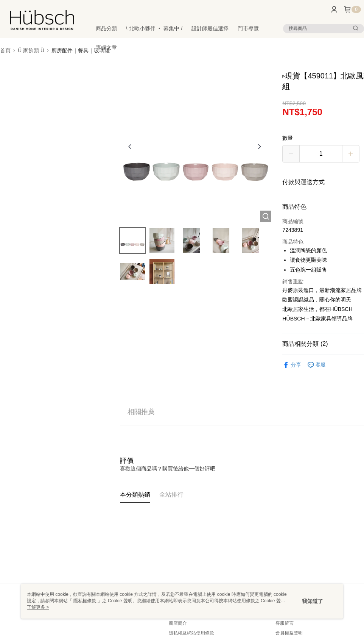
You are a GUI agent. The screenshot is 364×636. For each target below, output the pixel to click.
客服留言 (285, 623)
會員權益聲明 (289, 633)
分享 (292, 365)
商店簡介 (178, 623)
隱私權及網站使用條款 (191, 633)
